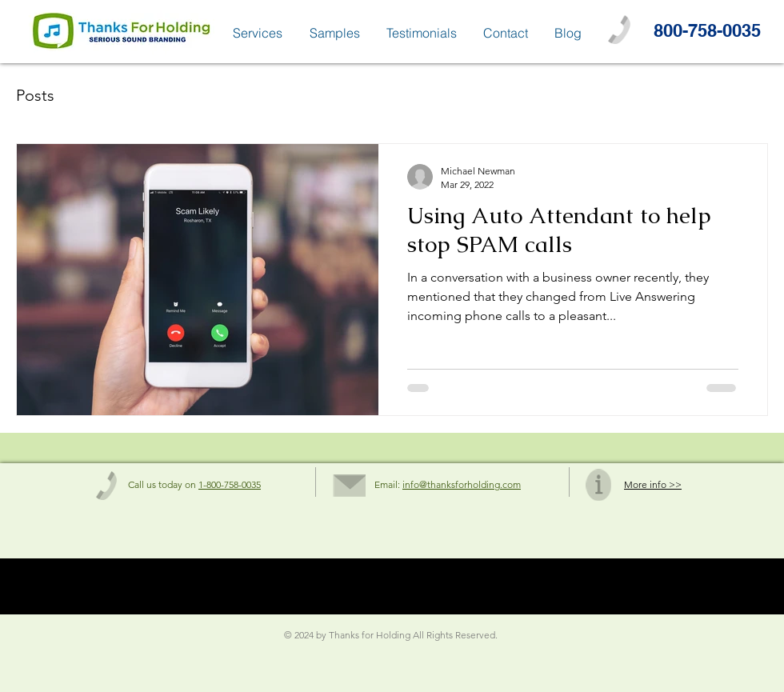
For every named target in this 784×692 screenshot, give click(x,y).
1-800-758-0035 (230, 484)
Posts (35, 95)
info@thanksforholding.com (462, 484)
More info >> (653, 484)
